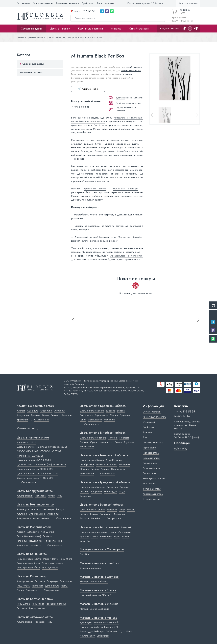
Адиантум (32, 411)
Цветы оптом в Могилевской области (105, 527)
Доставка (120, 98)
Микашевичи (95, 420)
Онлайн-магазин (139, 29)
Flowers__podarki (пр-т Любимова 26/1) (102, 631)
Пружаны (125, 415)
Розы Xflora (66, 559)
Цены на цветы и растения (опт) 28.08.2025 (41, 465)
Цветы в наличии (60, 29)
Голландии (87, 151)
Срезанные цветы (31, 29)
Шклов (113, 532)
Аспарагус (33, 532)
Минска (122, 237)
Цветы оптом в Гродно (92, 487)
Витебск (94, 241)
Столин (114, 415)
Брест (114, 241)
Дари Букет (86, 622)
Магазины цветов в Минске (98, 618)
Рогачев (105, 469)
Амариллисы (24, 518)
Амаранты (53, 514)
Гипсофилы (66, 581)
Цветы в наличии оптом (33, 438)
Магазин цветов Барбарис (94, 609)
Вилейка (96, 518)
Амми (36, 518)
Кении (111, 151)
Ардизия (36, 415)
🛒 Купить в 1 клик (88, 89)
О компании (24, 3)
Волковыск (86, 496)
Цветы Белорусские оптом (35, 491)
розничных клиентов (131, 71)
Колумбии (122, 151)
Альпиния (22, 514)
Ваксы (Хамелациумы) (29, 536)
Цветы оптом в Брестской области (103, 406)
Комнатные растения (90, 29)
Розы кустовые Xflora (28, 568)
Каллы (64, 586)
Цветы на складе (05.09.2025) (34, 460)
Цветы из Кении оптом (32, 554)
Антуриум (60, 411)
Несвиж (84, 514)
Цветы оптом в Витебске (93, 438)
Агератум (36, 509)
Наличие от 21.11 (26, 442)
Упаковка (116, 29)
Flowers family (87, 636)
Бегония (55, 415)
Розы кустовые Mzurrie (29, 559)
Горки (117, 536)
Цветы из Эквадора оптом (35, 617)
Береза (121, 411)
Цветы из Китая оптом (32, 577)
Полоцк (84, 442)
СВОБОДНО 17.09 (51, 451)
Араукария (23, 415)
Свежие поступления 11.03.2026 (35, 478)
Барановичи (101, 415)
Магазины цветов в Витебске (99, 563)
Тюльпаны (41, 496)
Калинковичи (87, 473)
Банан (46, 415)
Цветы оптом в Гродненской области (105, 482)
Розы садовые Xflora (28, 563)
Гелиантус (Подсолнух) (29, 541)
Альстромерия (25, 581)
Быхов (126, 536)
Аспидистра (47, 532)
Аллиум (60, 509)
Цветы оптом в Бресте (92, 411)
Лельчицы (124, 465)
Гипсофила (50, 541)
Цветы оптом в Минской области (102, 505)
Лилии (51, 496)
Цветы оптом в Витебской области (103, 433)
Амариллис (46, 411)
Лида (122, 492)
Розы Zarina (23, 604)
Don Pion (85, 554)
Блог (100, 3)
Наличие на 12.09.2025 (30, 456)
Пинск (83, 420)
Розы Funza (38, 604)
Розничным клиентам (68, 3)
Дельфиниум (52, 586)
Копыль (131, 510)
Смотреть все (42, 420)
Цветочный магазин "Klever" (95, 595)
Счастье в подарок (90, 568)
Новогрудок (111, 492)
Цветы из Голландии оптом (36, 505)
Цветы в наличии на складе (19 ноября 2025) (43, 447)
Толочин (113, 438)
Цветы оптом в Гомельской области (104, 455)
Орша (94, 442)
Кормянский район (106, 465)
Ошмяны (84, 492)
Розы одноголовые (52, 563)
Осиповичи (124, 532)
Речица (95, 469)
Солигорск (106, 514)
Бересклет (67, 415)
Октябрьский (87, 465)
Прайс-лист (88, 3)
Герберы (47, 536)
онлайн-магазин (134, 67)
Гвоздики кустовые (56, 604)
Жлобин (84, 469)
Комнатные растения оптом (35, 406)
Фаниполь (119, 514)
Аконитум (49, 509)
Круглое (84, 536)
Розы (60, 496)
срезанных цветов (95, 189)
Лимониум (32, 590)
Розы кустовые (50, 568)
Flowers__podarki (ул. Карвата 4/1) (99, 627)
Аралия (21, 532)
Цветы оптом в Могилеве (93, 532)
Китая (135, 151)
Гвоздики (22, 608)
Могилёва (137, 237)
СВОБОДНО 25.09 (28, 451)
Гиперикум (52, 581)
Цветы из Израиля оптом (34, 527)
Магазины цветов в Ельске (98, 590)
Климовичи (106, 536)
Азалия (21, 411)
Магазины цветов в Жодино (99, 604)
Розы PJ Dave (51, 559)
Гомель (85, 241)
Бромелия (22, 420)
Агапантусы (23, 509)
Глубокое (129, 442)
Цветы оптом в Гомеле (92, 460)
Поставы (124, 438)
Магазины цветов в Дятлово (99, 577)
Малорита (109, 420)
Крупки (94, 514)
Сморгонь (112, 487)
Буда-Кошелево (115, 460)
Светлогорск (118, 469)
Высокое (110, 411)
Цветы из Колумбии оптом (35, 599)
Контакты (110, 3)
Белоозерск (86, 415)
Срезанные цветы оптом (96, 181)
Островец (97, 492)
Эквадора (100, 151)
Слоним (124, 487)
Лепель (118, 442)
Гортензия (37, 586)
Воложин (112, 510)
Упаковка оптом (28, 429)
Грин (60, 541)
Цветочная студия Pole (107, 622)
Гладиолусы (24, 586)
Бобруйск (85, 541)
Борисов (85, 518)
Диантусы (22, 545)
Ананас (46, 518)
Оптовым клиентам (43, 3)
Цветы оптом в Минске (92, 510)
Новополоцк (106, 442)
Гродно (104, 241)
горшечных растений (126, 189)
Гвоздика (40, 581)
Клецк (122, 510)
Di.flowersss (103, 636)
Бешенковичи (87, 446)
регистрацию (126, 74)
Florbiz (97, 125)
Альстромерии (25, 496)
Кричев (94, 536)
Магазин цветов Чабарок (94, 582)
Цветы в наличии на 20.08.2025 (35, 469)
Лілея (129, 631)
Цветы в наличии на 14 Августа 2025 (38, 473)
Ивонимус (35, 545)
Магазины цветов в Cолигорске (102, 550)
